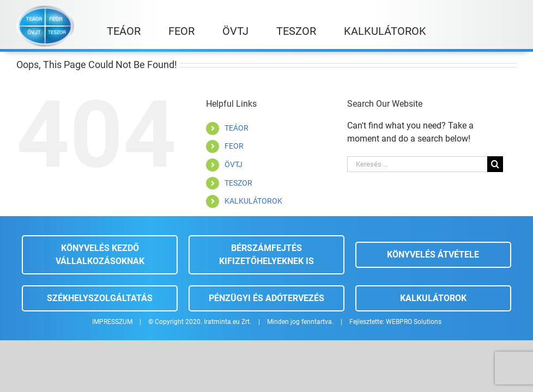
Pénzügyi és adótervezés (266, 298)
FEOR (234, 146)
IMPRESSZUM (112, 322)
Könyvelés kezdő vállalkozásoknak (100, 255)
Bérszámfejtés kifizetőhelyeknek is (266, 255)
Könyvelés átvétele (433, 255)
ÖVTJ (234, 164)
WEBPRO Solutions (414, 322)
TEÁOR (237, 128)
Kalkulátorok (433, 298)
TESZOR (238, 183)
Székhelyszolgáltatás (100, 298)
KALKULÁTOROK (253, 201)
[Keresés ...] (417, 164)
